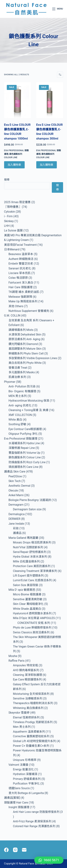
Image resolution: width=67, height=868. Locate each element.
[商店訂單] (60, 75)
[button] (49, 860)
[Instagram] (15, 850)
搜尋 (7, 180)
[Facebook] (6, 850)
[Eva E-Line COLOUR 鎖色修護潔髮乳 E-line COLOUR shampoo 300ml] (50, 100)
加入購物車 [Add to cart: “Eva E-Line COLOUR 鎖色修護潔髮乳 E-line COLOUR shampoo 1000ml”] (14, 165)
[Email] (24, 850)
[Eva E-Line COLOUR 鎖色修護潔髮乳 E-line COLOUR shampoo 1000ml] (18, 100)
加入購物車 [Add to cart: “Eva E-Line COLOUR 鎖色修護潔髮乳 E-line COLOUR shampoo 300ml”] (47, 165)
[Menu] (58, 9)
